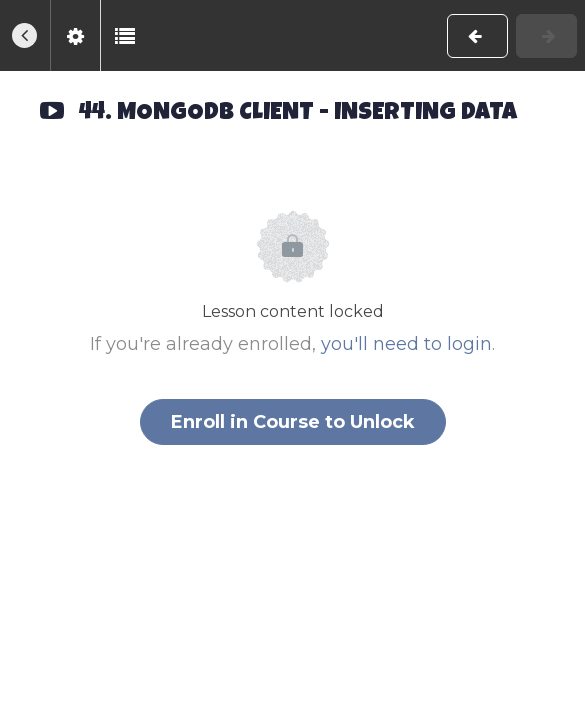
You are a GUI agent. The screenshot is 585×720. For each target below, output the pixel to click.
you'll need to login (406, 344)
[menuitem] (75, 35)
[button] (25, 35)
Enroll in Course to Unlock (293, 422)
